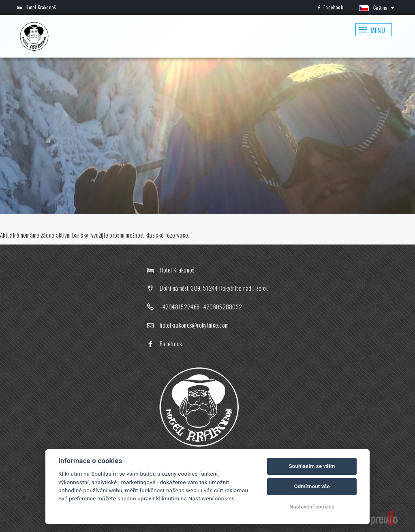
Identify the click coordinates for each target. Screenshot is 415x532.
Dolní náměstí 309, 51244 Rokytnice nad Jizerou (214, 288)
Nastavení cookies (312, 507)
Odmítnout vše (312, 486)
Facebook (330, 7)
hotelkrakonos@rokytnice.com (194, 325)
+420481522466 (180, 307)
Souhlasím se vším (312, 466)
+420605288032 (221, 307)
